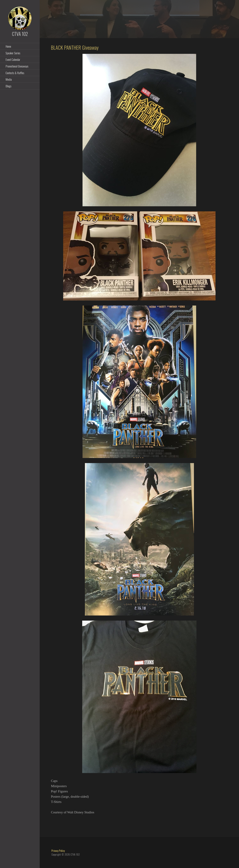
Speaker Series (13, 53)
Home (8, 46)
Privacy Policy (58, 851)
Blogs (8, 86)
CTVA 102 (20, 34)
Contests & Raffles (15, 73)
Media (9, 79)
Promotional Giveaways (17, 66)
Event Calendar (13, 59)
